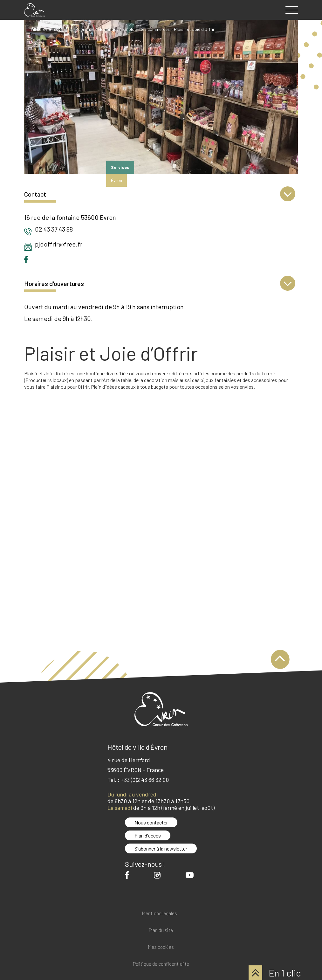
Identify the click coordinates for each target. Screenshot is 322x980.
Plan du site (161, 930)
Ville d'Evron (42, 29)
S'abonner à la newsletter (161, 848)
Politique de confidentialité (161, 964)
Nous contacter (151, 822)
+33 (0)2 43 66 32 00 (145, 780)
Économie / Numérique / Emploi (106, 29)
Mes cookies (161, 947)
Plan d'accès (148, 835)
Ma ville (65, 29)
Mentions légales (159, 913)
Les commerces (155, 29)
